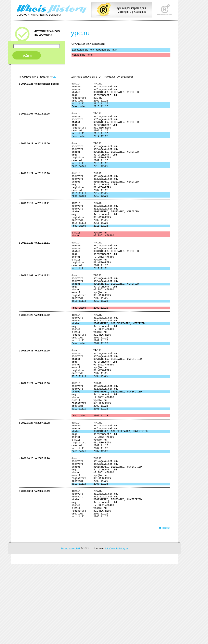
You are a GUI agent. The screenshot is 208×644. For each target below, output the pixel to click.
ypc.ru (80, 33)
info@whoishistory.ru (117, 628)
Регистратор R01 (71, 628)
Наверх (165, 608)
